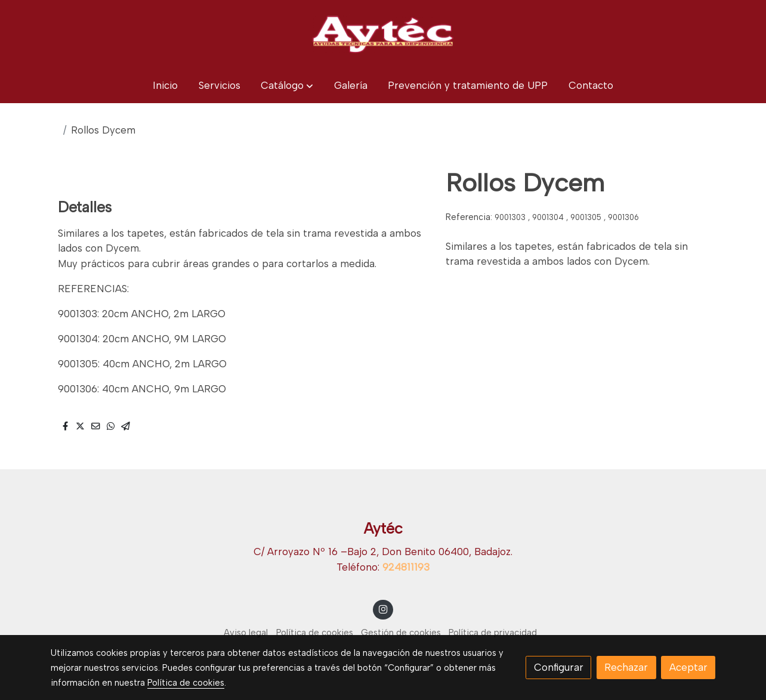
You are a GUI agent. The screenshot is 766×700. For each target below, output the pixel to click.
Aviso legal (246, 633)
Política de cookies (315, 633)
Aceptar (688, 667)
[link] (383, 34)
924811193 (406, 567)
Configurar (559, 667)
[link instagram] (383, 608)
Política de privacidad (493, 633)
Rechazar (626, 667)
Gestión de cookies (401, 633)
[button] (287, 86)
